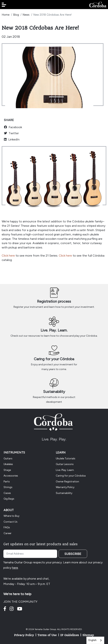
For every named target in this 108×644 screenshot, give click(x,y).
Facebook (13, 127)
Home (6, 15)
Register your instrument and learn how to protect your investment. (54, 307)
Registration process (54, 301)
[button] (4, 5)
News (26, 15)
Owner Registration (67, 482)
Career (8, 533)
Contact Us (11, 522)
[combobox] (95, 640)
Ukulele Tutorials (66, 459)
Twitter (11, 133)
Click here (8, 256)
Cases (7, 493)
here (15, 568)
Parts (7, 482)
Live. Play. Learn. (54, 330)
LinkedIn (12, 139)
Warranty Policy (65, 487)
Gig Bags (9, 499)
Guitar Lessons (65, 464)
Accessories (11, 476)
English (93, 640)
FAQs (7, 527)
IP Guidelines (70, 635)
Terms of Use (47, 635)
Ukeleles (8, 464)
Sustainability (54, 392)
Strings (8, 487)
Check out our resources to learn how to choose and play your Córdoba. (54, 336)
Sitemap (88, 635)
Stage (7, 470)
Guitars (8, 459)
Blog (16, 15)
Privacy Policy (24, 635)
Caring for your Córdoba (54, 359)
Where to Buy (11, 516)
